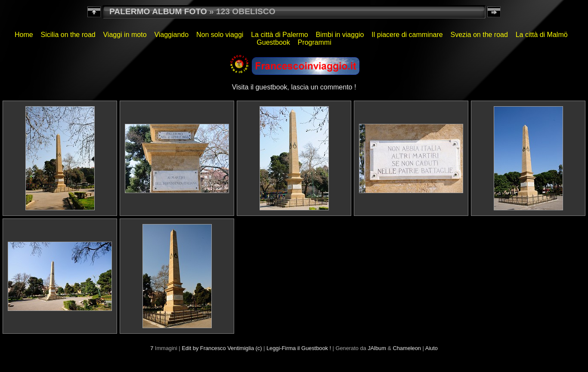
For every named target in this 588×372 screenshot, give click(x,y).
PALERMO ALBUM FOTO (158, 11)
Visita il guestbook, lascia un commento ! (294, 87)
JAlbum (377, 348)
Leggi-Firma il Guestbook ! (299, 348)
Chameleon (407, 348)
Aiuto (432, 348)
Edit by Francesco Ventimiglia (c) (222, 348)
